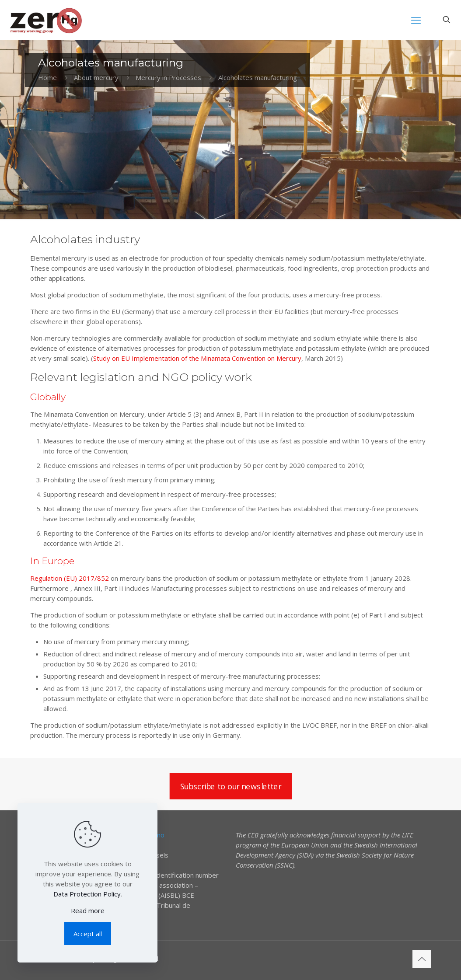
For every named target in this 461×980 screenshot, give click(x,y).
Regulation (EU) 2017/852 (70, 578)
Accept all (88, 934)
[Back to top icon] (422, 959)
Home (47, 77)
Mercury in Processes (168, 77)
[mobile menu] (416, 20)
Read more (88, 910)
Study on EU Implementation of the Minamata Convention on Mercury (197, 358)
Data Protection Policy (87, 894)
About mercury (96, 77)
